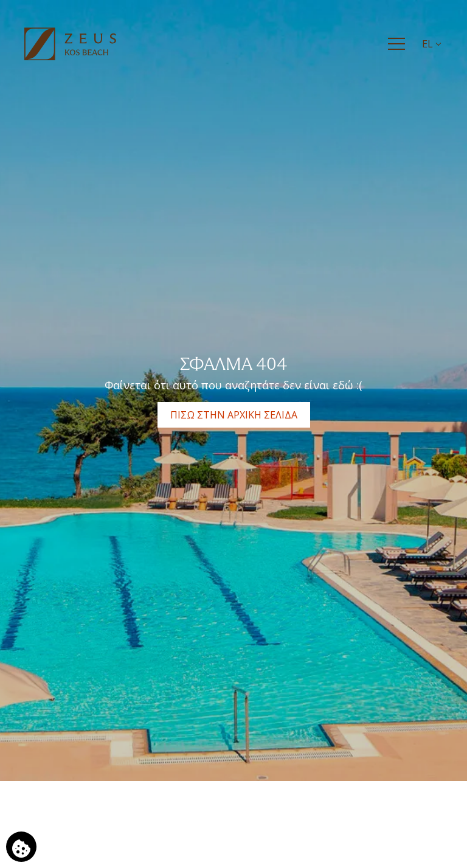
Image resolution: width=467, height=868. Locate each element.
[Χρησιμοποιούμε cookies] (21, 847)
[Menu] (396, 44)
